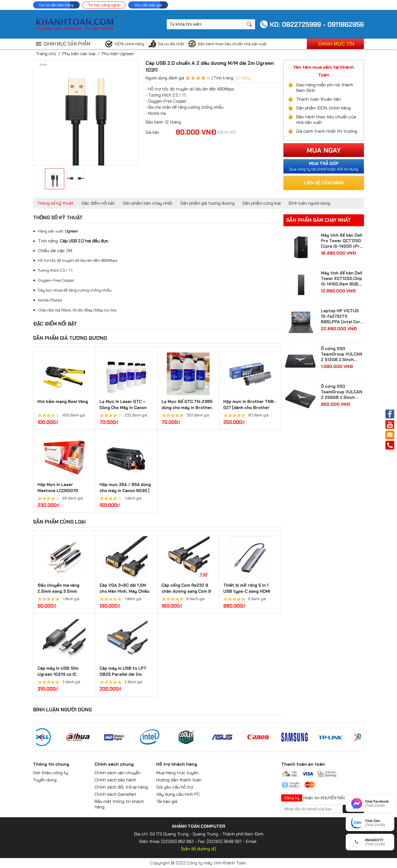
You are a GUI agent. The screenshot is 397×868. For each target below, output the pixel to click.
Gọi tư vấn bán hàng (56, 5)
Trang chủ (46, 54)
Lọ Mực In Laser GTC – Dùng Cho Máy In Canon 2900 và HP (123, 408)
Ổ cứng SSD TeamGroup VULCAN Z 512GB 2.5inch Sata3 (342, 354)
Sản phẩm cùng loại (262, 203)
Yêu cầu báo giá (148, 5)
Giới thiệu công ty (51, 773)
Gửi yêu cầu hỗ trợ (175, 787)
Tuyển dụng (45, 780)
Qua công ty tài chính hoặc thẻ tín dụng (324, 166)
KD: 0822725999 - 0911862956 (317, 24)
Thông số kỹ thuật (55, 203)
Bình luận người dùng (309, 203)
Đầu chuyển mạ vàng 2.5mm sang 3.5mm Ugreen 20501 (58, 591)
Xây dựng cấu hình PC (178, 794)
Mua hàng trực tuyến (177, 773)
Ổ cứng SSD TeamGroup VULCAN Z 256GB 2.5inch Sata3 (342, 392)
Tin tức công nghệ (104, 5)
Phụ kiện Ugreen (118, 54)
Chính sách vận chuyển (118, 773)
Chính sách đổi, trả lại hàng (121, 787)
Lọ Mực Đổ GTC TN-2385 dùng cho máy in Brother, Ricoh (187, 408)
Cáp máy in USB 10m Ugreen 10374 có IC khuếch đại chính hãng (60, 674)
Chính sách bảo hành (115, 780)
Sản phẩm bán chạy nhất (148, 203)
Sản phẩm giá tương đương (207, 203)
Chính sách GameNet (115, 794)
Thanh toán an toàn (303, 764)
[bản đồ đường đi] (199, 849)
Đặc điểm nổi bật (98, 203)
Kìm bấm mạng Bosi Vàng (63, 402)
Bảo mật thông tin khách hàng (119, 804)
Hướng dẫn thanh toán (179, 780)
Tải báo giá (167, 801)
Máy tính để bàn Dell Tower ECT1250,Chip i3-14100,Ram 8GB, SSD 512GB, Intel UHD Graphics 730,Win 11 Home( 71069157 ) (342, 279)
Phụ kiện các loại (79, 54)
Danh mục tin (336, 44)
